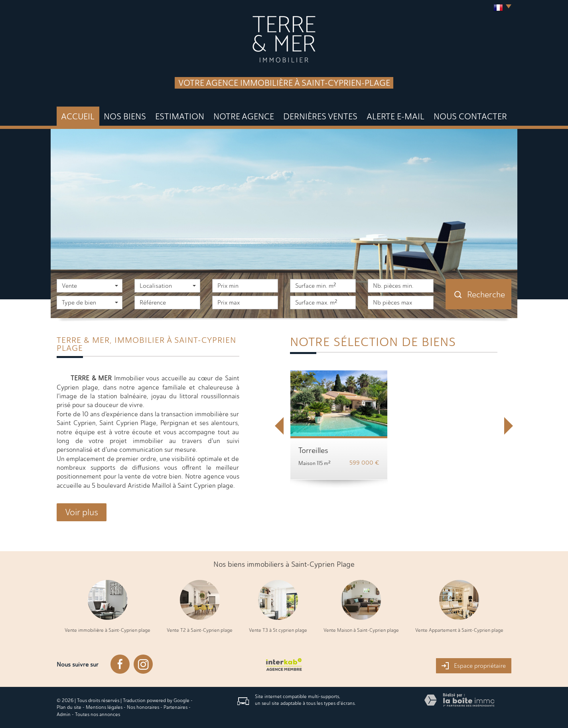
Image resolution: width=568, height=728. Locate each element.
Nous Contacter (470, 116)
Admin (64, 714)
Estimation (180, 116)
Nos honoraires (143, 707)
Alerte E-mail (395, 116)
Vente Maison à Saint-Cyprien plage (361, 630)
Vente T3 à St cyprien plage (278, 630)
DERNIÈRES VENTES (320, 116)
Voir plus (82, 512)
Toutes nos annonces (98, 714)
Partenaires (176, 707)
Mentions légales (104, 707)
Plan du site (69, 707)
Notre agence (244, 116)
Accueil (78, 116)
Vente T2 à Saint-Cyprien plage (200, 630)
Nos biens (125, 116)
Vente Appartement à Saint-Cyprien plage (459, 630)
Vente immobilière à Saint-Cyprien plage (107, 630)
